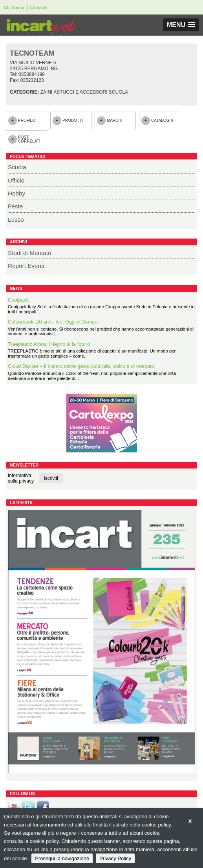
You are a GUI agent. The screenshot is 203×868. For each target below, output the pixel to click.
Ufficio (16, 180)
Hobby (16, 193)
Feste (15, 206)
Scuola (17, 167)
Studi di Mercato (30, 253)
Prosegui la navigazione (62, 858)
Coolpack (18, 300)
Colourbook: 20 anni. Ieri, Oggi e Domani (53, 322)
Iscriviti (51, 478)
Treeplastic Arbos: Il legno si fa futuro (49, 344)
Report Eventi (26, 266)
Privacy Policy (115, 858)
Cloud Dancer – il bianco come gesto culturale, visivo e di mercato (81, 366)
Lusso (16, 220)
